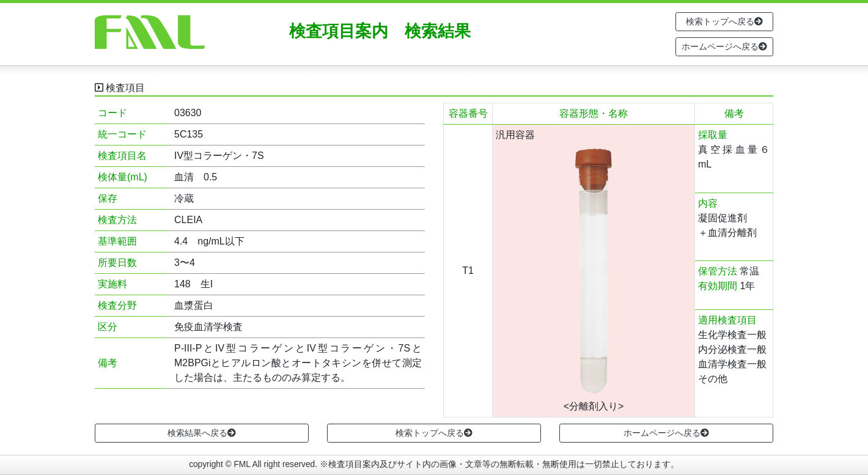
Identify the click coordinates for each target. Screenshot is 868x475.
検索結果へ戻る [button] (202, 433)
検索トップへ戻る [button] (724, 21)
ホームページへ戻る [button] (724, 46)
